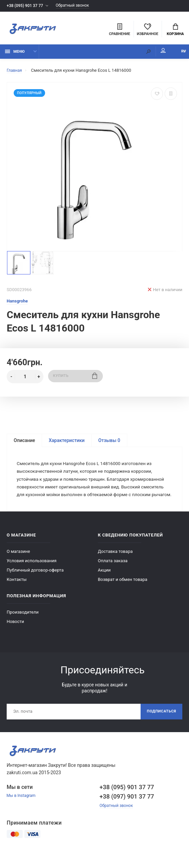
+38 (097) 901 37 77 (127, 811)
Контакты (17, 593)
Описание (24, 443)
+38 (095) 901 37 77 (26, 6)
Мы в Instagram (22, 811)
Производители (23, 626)
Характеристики (67, 443)
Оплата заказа (113, 574)
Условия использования (32, 574)
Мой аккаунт (150, 53)
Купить (75, 379)
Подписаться (160, 726)
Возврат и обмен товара (123, 593)
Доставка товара (115, 565)
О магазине (18, 565)
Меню (15, 54)
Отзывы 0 (109, 443)
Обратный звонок (78, 6)
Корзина (175, 30)
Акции (104, 584)
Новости (15, 635)
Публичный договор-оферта (35, 584)
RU (177, 54)
